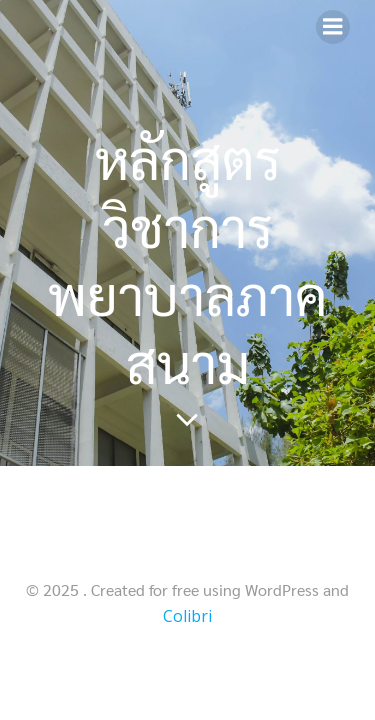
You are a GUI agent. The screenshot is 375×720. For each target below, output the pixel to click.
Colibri (187, 616)
